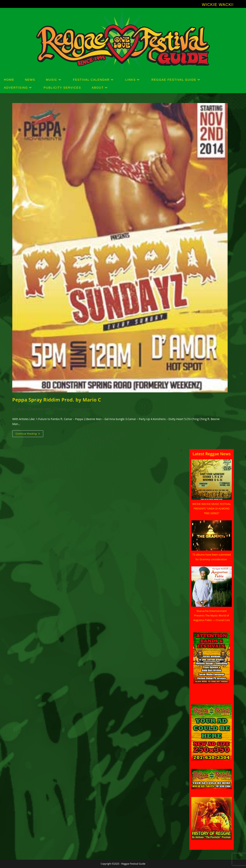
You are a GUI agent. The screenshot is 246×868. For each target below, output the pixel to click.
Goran (21, 409)
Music (62, 409)
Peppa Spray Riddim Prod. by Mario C (57, 400)
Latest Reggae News (212, 454)
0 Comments (82, 409)
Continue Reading (29, 434)
